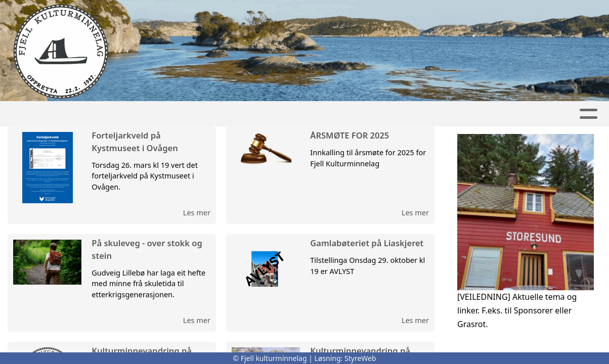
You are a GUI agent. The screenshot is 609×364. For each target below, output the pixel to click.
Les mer (197, 212)
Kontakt (389, 114)
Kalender (267, 114)
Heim (163, 114)
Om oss (329, 114)
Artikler (207, 114)
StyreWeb (360, 358)
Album (442, 114)
